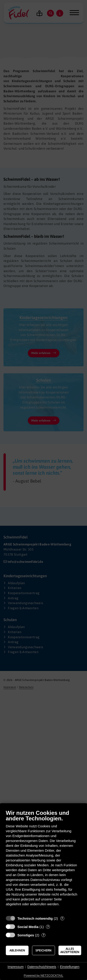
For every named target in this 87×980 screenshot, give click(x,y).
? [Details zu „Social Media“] (48, 927)
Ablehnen (17, 950)
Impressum (16, 967)
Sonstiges (26, 935)
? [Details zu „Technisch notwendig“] (62, 918)
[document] (43, 861)
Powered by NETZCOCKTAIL (43, 975)
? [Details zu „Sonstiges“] (44, 935)
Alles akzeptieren (70, 950)
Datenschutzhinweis (42, 967)
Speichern (43, 950)
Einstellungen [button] (70, 967)
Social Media (28, 927)
